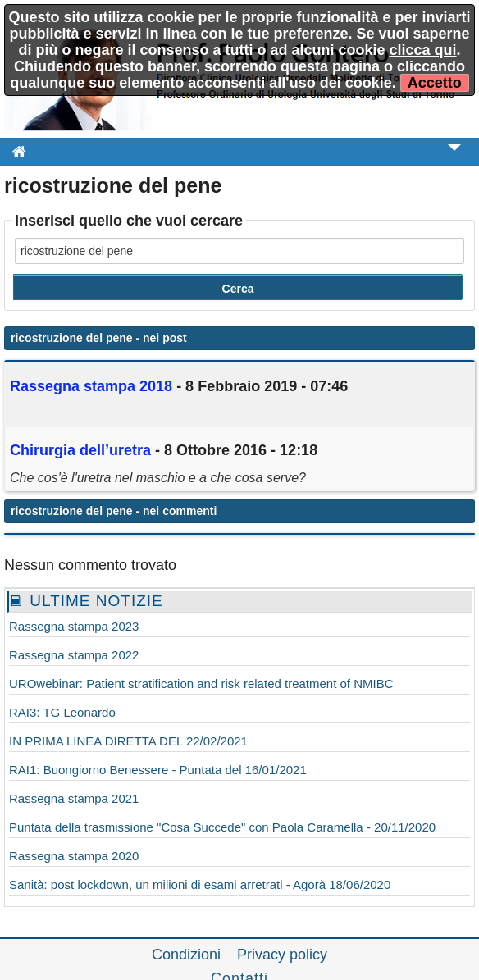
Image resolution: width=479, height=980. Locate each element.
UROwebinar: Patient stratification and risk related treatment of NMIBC (201, 684)
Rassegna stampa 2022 (74, 655)
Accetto (435, 83)
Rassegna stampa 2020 (74, 856)
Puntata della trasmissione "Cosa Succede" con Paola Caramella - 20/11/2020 (222, 827)
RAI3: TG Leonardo (62, 712)
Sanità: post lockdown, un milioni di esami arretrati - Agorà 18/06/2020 (200, 884)
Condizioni (186, 955)
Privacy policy (282, 955)
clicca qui (423, 50)
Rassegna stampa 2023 (74, 626)
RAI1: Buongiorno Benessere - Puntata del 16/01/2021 (158, 770)
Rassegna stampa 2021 (74, 798)
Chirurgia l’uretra (82, 450)
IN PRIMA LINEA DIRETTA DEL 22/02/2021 (128, 741)
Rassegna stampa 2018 (91, 386)
